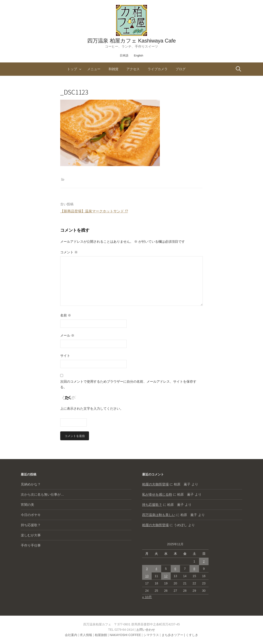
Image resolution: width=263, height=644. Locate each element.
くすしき (192, 635)
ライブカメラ (158, 69)
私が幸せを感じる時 (157, 494)
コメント (69, 252)
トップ (72, 69)
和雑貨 (113, 69)
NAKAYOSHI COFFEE (125, 635)
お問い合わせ (146, 630)
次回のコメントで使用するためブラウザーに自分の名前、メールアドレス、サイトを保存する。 (128, 384)
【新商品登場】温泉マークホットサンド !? (94, 211)
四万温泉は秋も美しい (159, 515)
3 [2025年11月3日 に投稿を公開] (147, 569)
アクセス (133, 69)
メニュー (94, 69)
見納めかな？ (31, 484)
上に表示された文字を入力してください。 (92, 408)
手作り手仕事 (31, 545)
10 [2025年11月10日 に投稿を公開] (147, 576)
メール (67, 335)
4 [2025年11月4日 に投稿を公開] (156, 569)
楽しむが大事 (31, 535)
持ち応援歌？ (31, 525)
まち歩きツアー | (174, 635)
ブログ (181, 69)
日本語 (124, 55)
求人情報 (86, 635)
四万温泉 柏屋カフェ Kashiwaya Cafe (131, 41)
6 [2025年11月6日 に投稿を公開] (175, 569)
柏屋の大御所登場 (155, 484)
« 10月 (147, 597)
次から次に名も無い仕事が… (42, 494)
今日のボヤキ (31, 515)
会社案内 (71, 635)
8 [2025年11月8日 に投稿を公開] (194, 569)
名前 (66, 315)
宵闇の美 (27, 505)
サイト (65, 356)
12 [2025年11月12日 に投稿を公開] (166, 576)
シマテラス (151, 635)
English (139, 55)
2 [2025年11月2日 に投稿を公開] (204, 561)
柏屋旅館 (101, 635)
